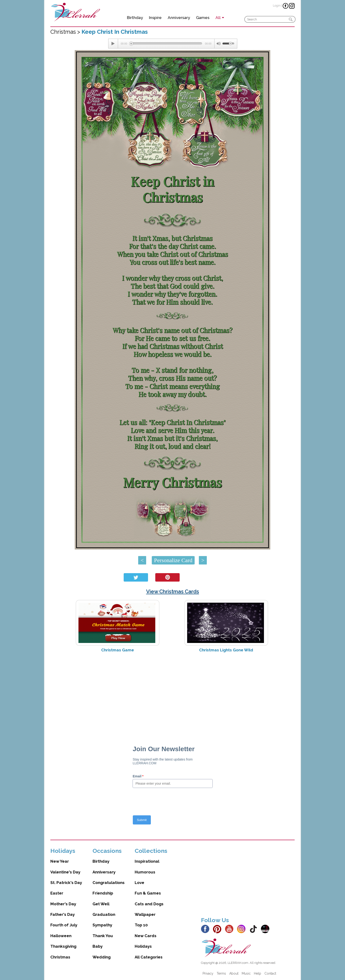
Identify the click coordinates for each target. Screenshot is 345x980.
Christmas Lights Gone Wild (226, 650)
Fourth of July (64, 925)
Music (246, 973)
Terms (221, 973)
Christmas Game (118, 650)
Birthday (135, 18)
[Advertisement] (172, 693)
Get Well (101, 904)
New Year (60, 861)
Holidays (143, 946)
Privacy (208, 973)
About (234, 973)
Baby (98, 946)
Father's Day (63, 914)
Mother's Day (63, 904)
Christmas (60, 957)
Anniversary (179, 18)
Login (277, 6)
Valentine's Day (65, 872)
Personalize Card (173, 560)
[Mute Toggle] (219, 44)
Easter (57, 893)
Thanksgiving (63, 946)
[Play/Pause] (113, 44)
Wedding (102, 957)
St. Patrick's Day (66, 883)
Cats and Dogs (149, 904)
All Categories (149, 957)
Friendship (103, 893)
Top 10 (141, 925)
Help (258, 973)
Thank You (103, 936)
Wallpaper (145, 914)
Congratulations (109, 883)
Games (203, 18)
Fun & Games (148, 893)
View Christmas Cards (173, 591)
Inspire (155, 18)
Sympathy (102, 925)
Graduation (104, 914)
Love (139, 883)
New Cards (146, 936)
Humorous (145, 872)
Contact (270, 973)
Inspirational (147, 861)
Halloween (61, 936)
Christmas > (66, 32)
